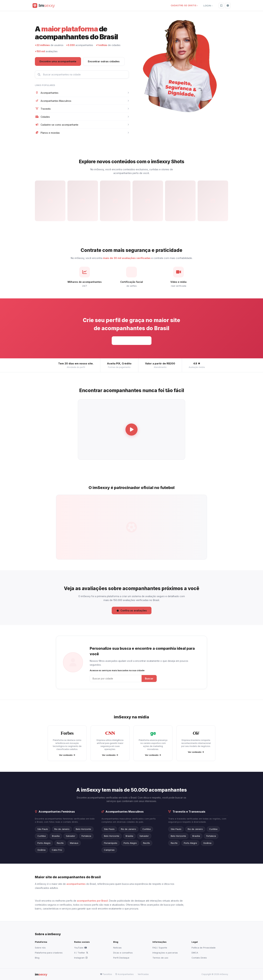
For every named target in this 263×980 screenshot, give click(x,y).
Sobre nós (40, 948)
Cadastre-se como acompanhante (82, 125)
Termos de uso (160, 958)
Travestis (82, 109)
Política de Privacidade (204, 948)
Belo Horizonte (83, 829)
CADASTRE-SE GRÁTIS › (184, 5)
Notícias (117, 948)
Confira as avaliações (132, 610)
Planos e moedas (82, 133)
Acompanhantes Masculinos (82, 101)
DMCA (195, 953)
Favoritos (106, 974)
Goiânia (41, 850)
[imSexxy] (44, 5)
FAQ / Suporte (160, 948)
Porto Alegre (44, 843)
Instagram (81, 958)
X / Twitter (81, 953)
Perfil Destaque (121, 958)
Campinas (109, 850)
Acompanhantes (82, 93)
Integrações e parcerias (165, 953)
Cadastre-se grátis (132, 340)
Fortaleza (86, 836)
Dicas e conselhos (123, 953)
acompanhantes (76, 884)
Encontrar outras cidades (104, 61)
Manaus (74, 843)
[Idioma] (228, 6)
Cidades (82, 117)
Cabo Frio (57, 850)
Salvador (71, 836)
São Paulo (43, 829)
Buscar (149, 678)
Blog (37, 958)
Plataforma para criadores (49, 953)
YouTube (81, 948)
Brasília (56, 836)
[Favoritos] (221, 6)
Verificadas (143, 974)
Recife (60, 843)
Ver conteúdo (67, 755)
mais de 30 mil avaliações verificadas (127, 258)
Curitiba (42, 836)
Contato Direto (199, 958)
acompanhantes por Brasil (92, 901)
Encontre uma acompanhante (58, 61)
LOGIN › (208, 6)
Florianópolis (111, 843)
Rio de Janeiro (62, 829)
